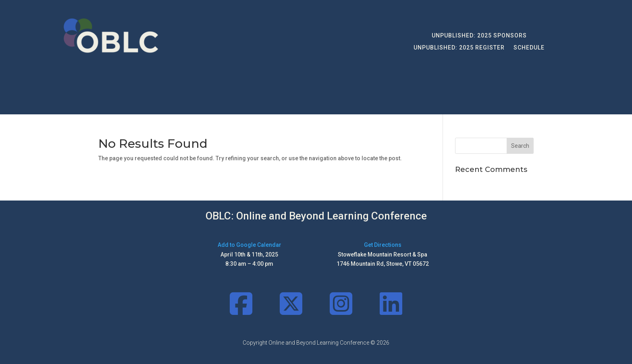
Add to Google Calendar (249, 245)
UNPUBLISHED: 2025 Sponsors (479, 36)
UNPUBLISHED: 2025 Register (459, 48)
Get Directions (383, 245)
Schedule (529, 48)
